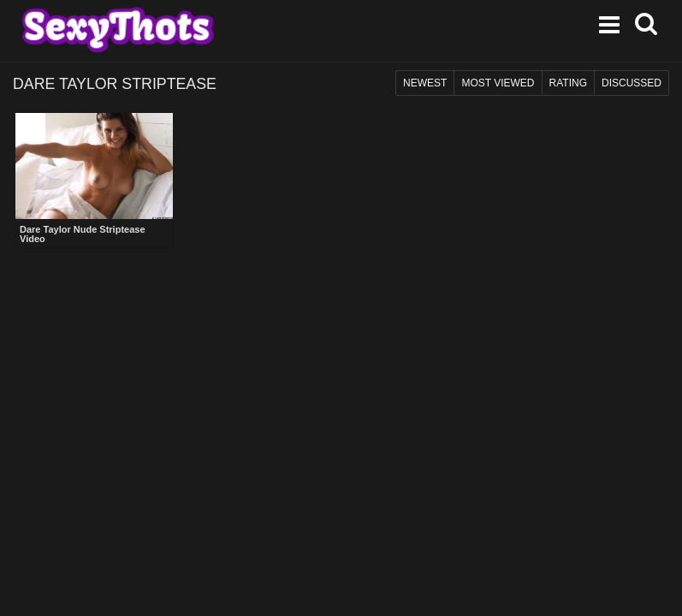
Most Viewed (498, 83)
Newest (425, 83)
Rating (568, 83)
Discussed (632, 83)
